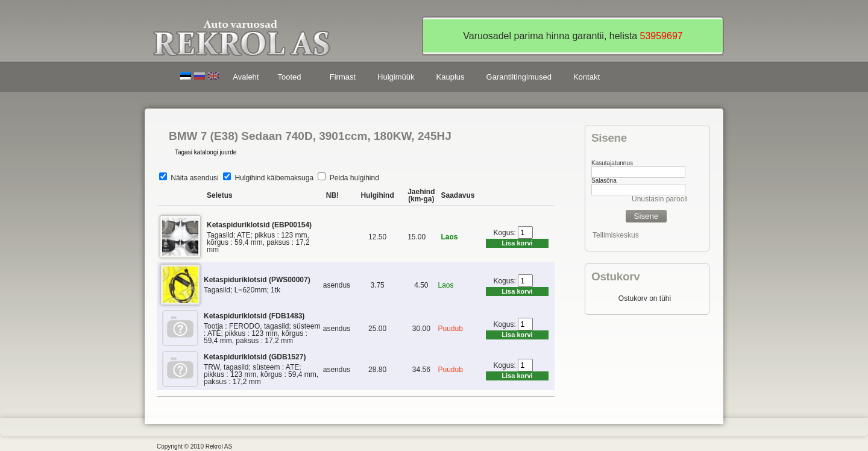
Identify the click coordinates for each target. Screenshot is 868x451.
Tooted (291, 79)
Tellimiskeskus (616, 235)
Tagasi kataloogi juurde (206, 152)
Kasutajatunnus (612, 163)
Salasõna (604, 181)
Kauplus (451, 77)
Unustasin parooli (660, 199)
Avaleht (246, 77)
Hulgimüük (396, 77)
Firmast (343, 77)
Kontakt (587, 77)
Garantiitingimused (519, 77)
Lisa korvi (517, 243)
